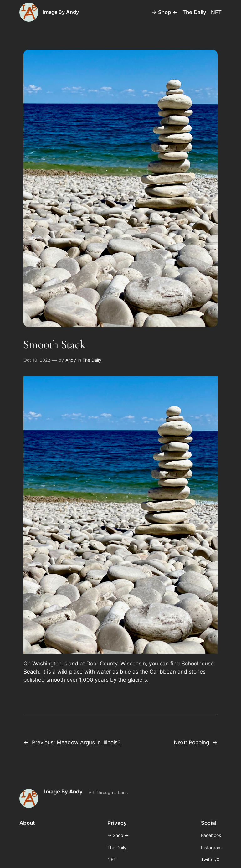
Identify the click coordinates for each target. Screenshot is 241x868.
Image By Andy (61, 12)
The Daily (92, 360)
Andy (71, 360)
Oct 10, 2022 (37, 360)
